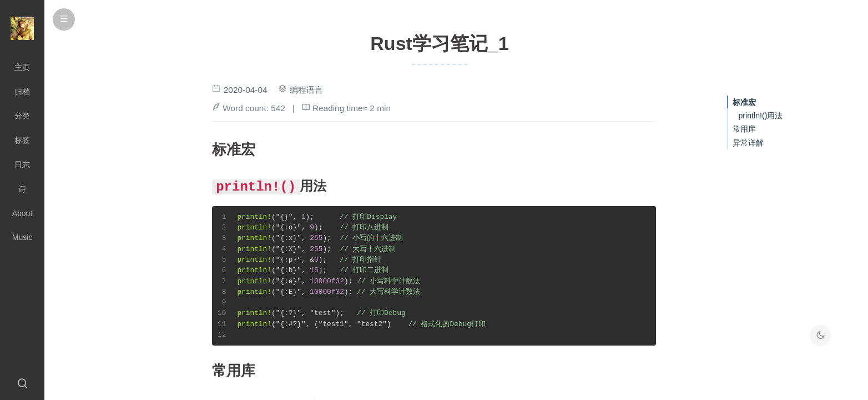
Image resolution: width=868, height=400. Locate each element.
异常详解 (748, 143)
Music (22, 237)
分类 (22, 116)
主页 (22, 67)
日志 (22, 164)
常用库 (744, 129)
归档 (22, 92)
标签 (22, 140)
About (22, 213)
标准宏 (744, 102)
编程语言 (306, 90)
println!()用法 (760, 116)
